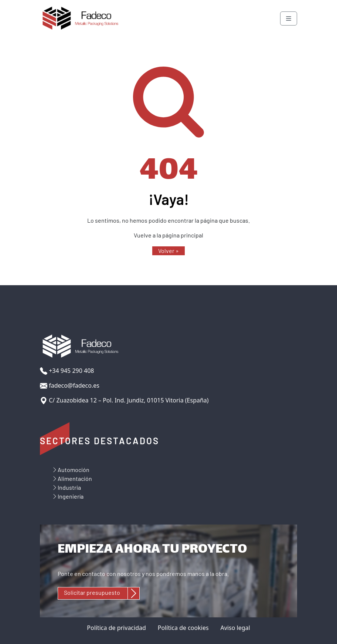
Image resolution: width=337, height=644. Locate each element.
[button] (168, 251)
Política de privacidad (116, 628)
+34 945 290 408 (67, 371)
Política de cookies (183, 628)
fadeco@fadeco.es (70, 386)
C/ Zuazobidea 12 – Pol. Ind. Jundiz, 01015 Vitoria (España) (124, 400)
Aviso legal (235, 628)
